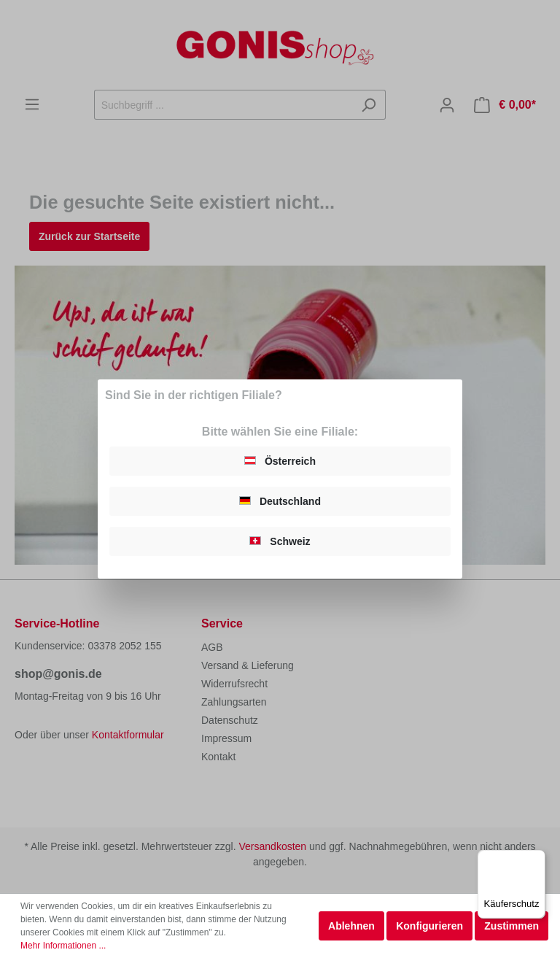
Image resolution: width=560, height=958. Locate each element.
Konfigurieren (429, 926)
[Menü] (537, 859)
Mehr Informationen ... (63, 946)
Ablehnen (351, 926)
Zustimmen (512, 926)
